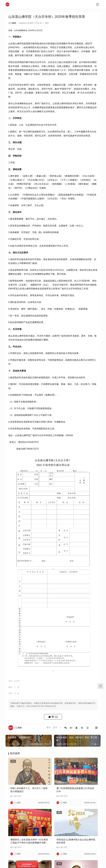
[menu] (98, 4)
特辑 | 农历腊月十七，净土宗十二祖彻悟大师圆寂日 (29, 790)
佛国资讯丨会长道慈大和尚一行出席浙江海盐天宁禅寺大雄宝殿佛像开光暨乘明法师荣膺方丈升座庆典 (29, 841)
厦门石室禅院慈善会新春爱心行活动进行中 (75, 790)
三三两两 (12, 23)
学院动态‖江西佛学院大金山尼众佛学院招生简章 (76, 841)
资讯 (47, 23)
